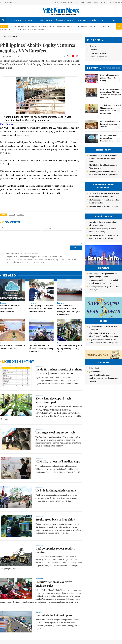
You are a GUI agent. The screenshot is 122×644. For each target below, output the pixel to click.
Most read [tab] (111, 68)
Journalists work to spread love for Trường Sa (103, 337)
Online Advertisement (98, 57)
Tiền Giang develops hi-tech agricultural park (53, 369)
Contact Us (118, 2)
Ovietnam (98, 2)
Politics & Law (15, 20)
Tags (3, 215)
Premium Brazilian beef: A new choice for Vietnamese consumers (104, 287)
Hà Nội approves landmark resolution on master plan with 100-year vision (104, 173)
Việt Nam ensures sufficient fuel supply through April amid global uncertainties (69, 279)
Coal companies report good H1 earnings (55, 519)
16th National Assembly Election (35, 30)
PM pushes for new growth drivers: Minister (12, 316)
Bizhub (89, 2)
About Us (108, 2)
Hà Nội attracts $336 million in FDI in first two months (104, 201)
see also (9, 245)
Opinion (93, 20)
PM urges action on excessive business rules (54, 553)
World (102, 20)
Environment (82, 20)
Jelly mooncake (95, 396)
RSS (121, 628)
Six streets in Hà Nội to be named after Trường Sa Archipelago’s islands (104, 344)
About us (85, 629)
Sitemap (77, 628)
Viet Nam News (8, 124)
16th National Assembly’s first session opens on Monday (110, 124)
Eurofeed (21, 215)
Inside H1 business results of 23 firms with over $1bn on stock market (59, 340)
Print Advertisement (98, 53)
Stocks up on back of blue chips (55, 489)
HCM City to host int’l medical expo (58, 430)
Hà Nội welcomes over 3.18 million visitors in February (103, 230)
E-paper (94, 40)
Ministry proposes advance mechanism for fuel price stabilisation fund (41, 278)
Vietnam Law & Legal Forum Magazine (70, 2)
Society (49, 20)
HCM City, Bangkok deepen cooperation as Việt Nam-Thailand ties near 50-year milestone (111, 93)
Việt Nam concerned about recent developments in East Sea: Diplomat (104, 350)
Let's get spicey (95, 392)
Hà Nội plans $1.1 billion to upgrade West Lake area (103, 166)
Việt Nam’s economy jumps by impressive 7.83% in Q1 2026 (70, 318)
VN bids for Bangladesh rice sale (56, 460)
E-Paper (112, 20)
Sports (70, 20)
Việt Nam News (61, 11)
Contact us (96, 629)
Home (5, 36)
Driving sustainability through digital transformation (10, 278)
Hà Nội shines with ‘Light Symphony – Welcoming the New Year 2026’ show (104, 158)
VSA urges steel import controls (55, 401)
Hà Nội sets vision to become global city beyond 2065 (103, 224)
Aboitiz (12, 215)
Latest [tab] (93, 68)
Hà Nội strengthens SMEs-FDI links (104, 206)
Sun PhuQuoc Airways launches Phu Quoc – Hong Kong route (104, 280)
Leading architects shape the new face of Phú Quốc (104, 293)
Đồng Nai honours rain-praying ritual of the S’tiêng (110, 78)
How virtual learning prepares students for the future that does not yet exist (104, 402)
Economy (28, 20)
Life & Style (60, 20)
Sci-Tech (39, 20)
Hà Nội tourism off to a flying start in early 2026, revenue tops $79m (104, 237)
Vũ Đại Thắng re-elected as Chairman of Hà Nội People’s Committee (104, 195)
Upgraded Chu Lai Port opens (54, 584)
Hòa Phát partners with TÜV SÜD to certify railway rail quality (41, 318)
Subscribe (94, 50)
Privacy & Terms (108, 629)
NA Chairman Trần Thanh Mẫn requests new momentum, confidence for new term (111, 109)
